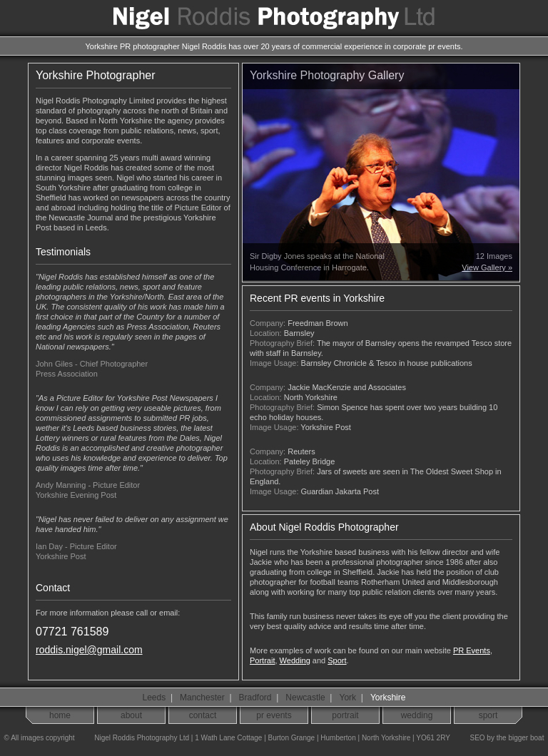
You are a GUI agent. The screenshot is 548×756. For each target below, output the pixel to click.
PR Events (472, 650)
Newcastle (305, 698)
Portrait (262, 660)
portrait (345, 715)
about (131, 715)
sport (488, 715)
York (348, 698)
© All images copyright (37, 738)
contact (203, 715)
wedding (417, 715)
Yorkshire (388, 698)
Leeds (154, 698)
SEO (477, 738)
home (60, 715)
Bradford (255, 698)
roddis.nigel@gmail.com (89, 650)
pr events (274, 715)
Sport (337, 660)
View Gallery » (487, 267)
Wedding (295, 660)
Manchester (202, 698)
